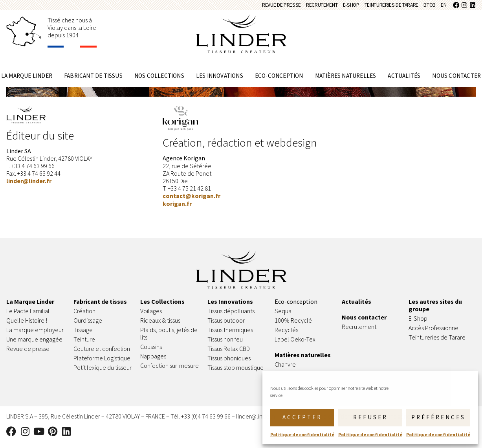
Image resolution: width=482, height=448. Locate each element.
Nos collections (159, 81)
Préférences (438, 417)
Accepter (302, 417)
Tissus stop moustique (236, 373)
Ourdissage (88, 326)
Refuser (370, 417)
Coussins (151, 352)
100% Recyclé (293, 326)
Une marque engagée (34, 345)
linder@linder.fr (29, 186)
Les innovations (220, 81)
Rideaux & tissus (160, 326)
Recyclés (286, 335)
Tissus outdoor (226, 326)
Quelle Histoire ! (27, 326)
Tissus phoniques (229, 364)
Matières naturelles (346, 81)
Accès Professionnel (434, 333)
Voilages (151, 316)
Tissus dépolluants (231, 316)
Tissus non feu (225, 345)
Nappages (153, 362)
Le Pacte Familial (28, 316)
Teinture (84, 345)
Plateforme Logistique (102, 364)
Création (84, 316)
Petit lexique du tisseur (103, 373)
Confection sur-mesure (170, 371)
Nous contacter (456, 81)
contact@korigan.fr (192, 201)
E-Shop (320, 8)
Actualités (404, 81)
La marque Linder (27, 81)
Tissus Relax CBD (229, 354)
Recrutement (282, 8)
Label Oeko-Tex (295, 345)
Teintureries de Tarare (372, 8)
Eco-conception (279, 81)
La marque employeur (35, 335)
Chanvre (285, 370)
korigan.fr (177, 209)
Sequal (284, 316)
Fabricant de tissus (93, 81)
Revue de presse (231, 8)
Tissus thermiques (230, 335)
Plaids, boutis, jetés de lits (169, 339)
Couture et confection (102, 354)
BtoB (422, 8)
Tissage (83, 335)
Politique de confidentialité (302, 434)
